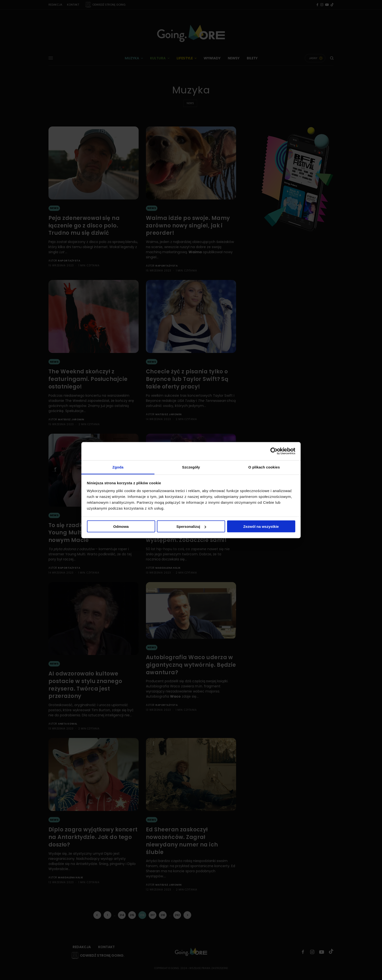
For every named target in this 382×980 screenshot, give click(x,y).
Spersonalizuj (191, 526)
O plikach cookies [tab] (264, 467)
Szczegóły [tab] (191, 467)
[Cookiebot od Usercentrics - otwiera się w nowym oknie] (274, 451)
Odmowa (121, 526)
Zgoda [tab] (118, 467)
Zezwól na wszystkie (261, 526)
